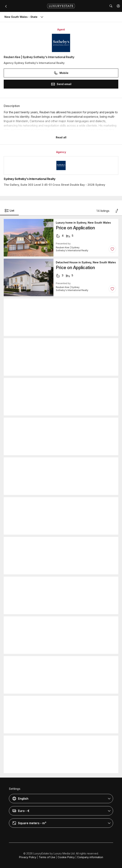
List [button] (9, 211)
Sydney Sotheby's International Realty (30, 179)
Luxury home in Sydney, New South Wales (83, 223)
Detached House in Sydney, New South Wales (86, 262)
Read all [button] (61, 137)
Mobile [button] (61, 73)
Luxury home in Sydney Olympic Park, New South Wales (86, 739)
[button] (118, 6)
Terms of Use (47, 857)
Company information (90, 857)
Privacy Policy (28, 857)
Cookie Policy (66, 857)
